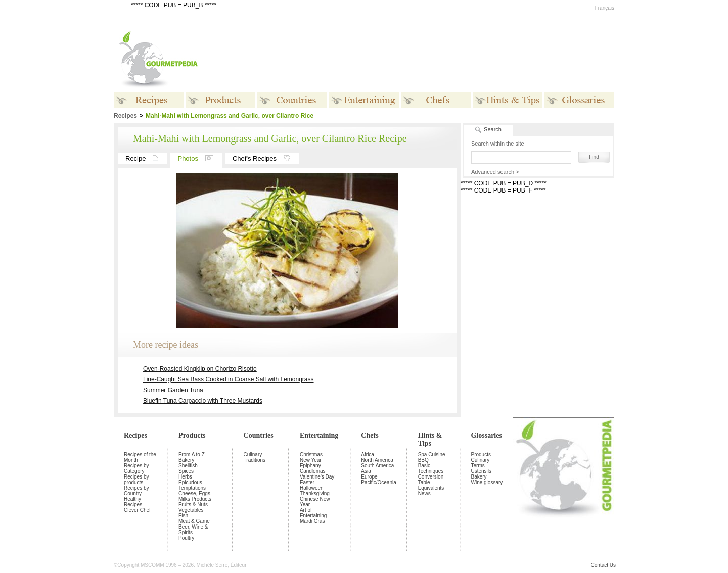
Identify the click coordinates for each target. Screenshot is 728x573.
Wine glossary (487, 482)
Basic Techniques (431, 468)
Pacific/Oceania (378, 482)
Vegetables (191, 510)
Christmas (311, 455)
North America (377, 460)
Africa (368, 455)
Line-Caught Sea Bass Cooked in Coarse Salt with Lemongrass (229, 379)
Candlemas (313, 471)
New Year (311, 460)
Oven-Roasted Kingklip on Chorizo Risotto (200, 369)
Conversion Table (431, 480)
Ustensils (481, 471)
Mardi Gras (312, 521)
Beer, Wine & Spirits (193, 530)
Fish (183, 516)
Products (192, 435)
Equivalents (431, 488)
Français (605, 8)
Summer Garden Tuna (173, 390)
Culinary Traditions (255, 457)
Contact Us (603, 565)
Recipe (146, 158)
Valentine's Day (317, 477)
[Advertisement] (427, 60)
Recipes (135, 435)
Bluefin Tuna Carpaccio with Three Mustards (203, 401)
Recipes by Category (136, 468)
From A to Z (192, 455)
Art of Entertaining (313, 513)
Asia (366, 471)
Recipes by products (136, 480)
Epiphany (310, 466)
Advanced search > (495, 172)
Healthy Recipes (133, 502)
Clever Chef (137, 510)
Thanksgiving (315, 493)
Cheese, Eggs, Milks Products (195, 496)
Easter (307, 482)
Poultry (186, 538)
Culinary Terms (480, 463)
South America (377, 466)
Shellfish (188, 466)
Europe (369, 477)
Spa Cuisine (432, 455)
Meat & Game (194, 521)
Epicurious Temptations (192, 485)
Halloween (312, 488)
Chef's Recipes (266, 158)
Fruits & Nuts (193, 505)
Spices (186, 471)
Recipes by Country (136, 491)
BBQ (423, 460)
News (424, 493)
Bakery (186, 460)
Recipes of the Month (140, 457)
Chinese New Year (315, 502)
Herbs (185, 477)
